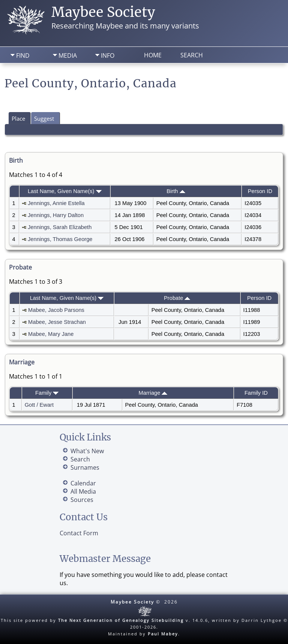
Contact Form (79, 533)
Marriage (153, 393)
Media (68, 55)
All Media (83, 491)
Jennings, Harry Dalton (56, 215)
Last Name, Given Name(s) (65, 191)
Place (18, 118)
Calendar (83, 483)
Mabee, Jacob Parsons (56, 310)
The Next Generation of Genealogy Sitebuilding (121, 620)
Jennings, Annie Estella (56, 203)
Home (153, 55)
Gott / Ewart (39, 405)
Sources (82, 500)
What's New (87, 451)
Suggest (44, 118)
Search (192, 55)
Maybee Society (103, 12)
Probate (177, 298)
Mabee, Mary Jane (51, 334)
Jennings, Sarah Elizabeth (60, 227)
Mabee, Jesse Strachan (57, 322)
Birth (176, 191)
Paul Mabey (163, 634)
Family (47, 393)
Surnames (85, 467)
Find (23, 55)
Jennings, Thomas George (60, 239)
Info (108, 55)
